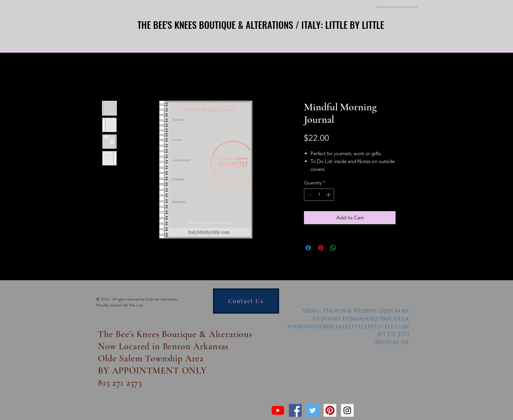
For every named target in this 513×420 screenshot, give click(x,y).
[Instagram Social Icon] (347, 410)
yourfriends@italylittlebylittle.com (348, 327)
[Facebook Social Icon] (295, 410)
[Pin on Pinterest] (321, 248)
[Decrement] (309, 195)
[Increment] (329, 195)
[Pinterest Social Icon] (330, 410)
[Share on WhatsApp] (333, 248)
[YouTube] (278, 410)
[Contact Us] (246, 301)
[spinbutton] (319, 195)
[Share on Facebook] (308, 248)
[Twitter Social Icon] (313, 410)
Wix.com (136, 305)
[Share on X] (345, 248)
